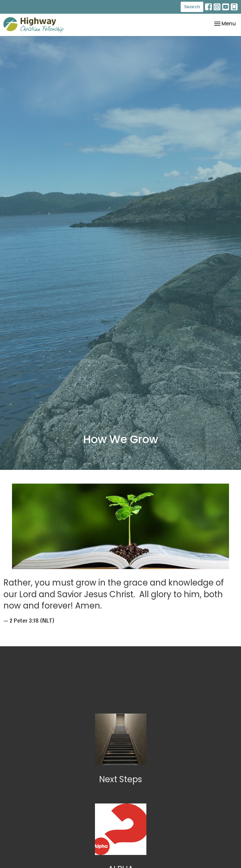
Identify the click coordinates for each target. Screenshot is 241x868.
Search (192, 7)
